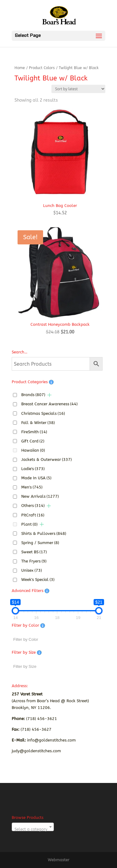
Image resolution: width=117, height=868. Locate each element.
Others (33, 506)
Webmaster (58, 860)
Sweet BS (34, 552)
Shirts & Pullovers (44, 533)
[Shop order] (78, 89)
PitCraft (33, 515)
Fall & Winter (38, 423)
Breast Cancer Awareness (49, 404)
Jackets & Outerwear (46, 459)
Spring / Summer (40, 543)
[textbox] (33, 829)
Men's (32, 487)
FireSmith (34, 432)
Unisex (32, 570)
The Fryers (34, 561)
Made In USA (36, 478)
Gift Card (33, 441)
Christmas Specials (43, 413)
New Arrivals (40, 496)
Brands (33, 395)
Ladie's (33, 469)
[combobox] (33, 827)
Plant (29, 524)
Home (20, 68)
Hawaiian (33, 450)
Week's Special (38, 580)
